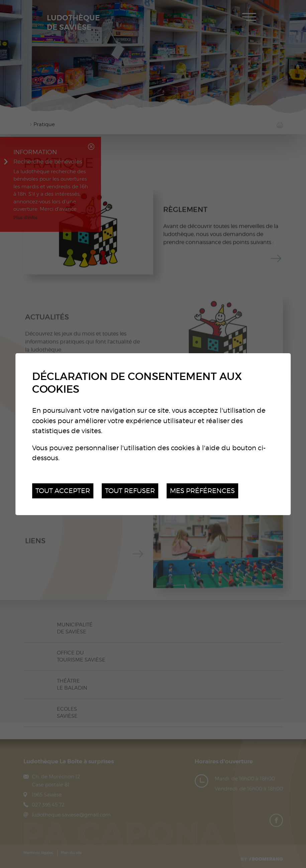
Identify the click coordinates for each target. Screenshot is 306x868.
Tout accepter (63, 491)
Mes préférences (202, 491)
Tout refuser (130, 491)
